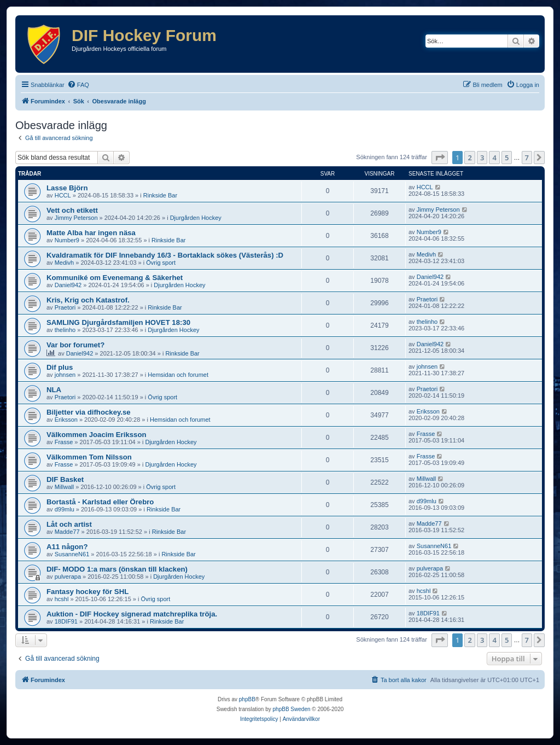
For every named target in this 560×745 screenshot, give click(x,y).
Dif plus (60, 367)
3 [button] (482, 158)
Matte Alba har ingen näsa (91, 233)
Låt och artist (69, 524)
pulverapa (68, 577)
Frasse (64, 442)
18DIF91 (66, 621)
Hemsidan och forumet (178, 375)
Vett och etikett (72, 210)
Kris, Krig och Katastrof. (88, 300)
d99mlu (65, 509)
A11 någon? (67, 547)
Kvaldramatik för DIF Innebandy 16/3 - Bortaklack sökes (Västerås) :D (165, 255)
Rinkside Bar (160, 195)
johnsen (65, 375)
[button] (440, 158)
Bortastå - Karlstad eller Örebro (100, 502)
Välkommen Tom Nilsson (89, 457)
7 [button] (527, 158)
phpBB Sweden (292, 709)
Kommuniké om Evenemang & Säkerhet (115, 278)
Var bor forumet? (75, 345)
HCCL (63, 195)
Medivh (64, 263)
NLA (54, 390)
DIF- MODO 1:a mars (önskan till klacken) (117, 569)
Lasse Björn (67, 188)
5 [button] (507, 158)
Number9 (67, 240)
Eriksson (66, 420)
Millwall (64, 487)
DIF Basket (65, 479)
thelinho (65, 330)
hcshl (62, 599)
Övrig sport (161, 263)
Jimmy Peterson (76, 218)
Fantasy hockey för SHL (87, 592)
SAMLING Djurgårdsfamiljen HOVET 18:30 (118, 322)
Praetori (65, 307)
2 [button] (469, 158)
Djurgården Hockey (196, 218)
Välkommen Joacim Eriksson (97, 435)
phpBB (247, 699)
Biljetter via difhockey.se (89, 412)
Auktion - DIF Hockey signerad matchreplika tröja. (132, 614)
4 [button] (494, 158)
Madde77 (67, 532)
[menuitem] (78, 85)
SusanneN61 (72, 554)
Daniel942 (68, 285)
